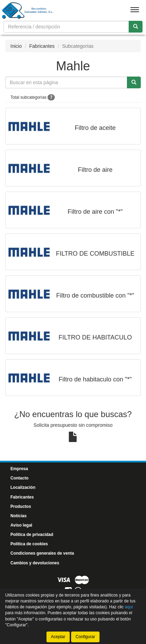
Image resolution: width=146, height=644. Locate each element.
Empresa (19, 469)
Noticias (19, 516)
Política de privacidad (32, 535)
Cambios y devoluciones (35, 563)
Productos (21, 506)
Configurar (85, 637)
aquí (129, 607)
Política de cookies (29, 544)
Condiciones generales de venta (42, 553)
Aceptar (58, 637)
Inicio (16, 46)
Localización (23, 487)
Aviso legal (21, 525)
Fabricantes (42, 46)
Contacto (19, 478)
